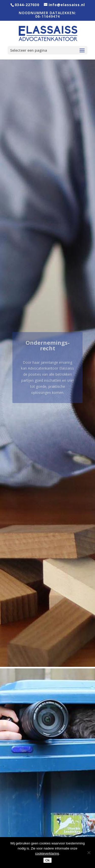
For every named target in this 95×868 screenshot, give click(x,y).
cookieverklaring (47, 853)
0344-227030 (27, 5)
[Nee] (89, 853)
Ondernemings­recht (48, 349)
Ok (48, 860)
